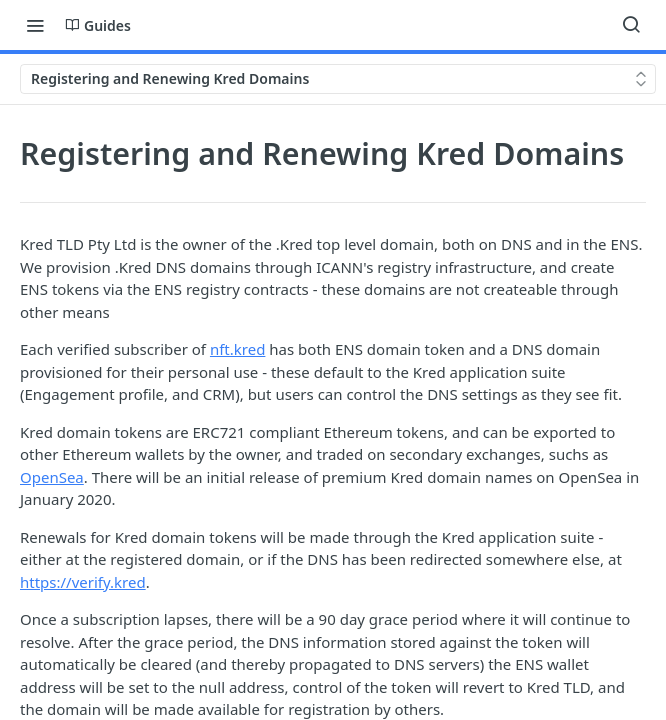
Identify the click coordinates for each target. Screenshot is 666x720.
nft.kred (237, 349)
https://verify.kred (83, 582)
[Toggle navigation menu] (35, 25)
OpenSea (52, 477)
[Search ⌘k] (631, 25)
